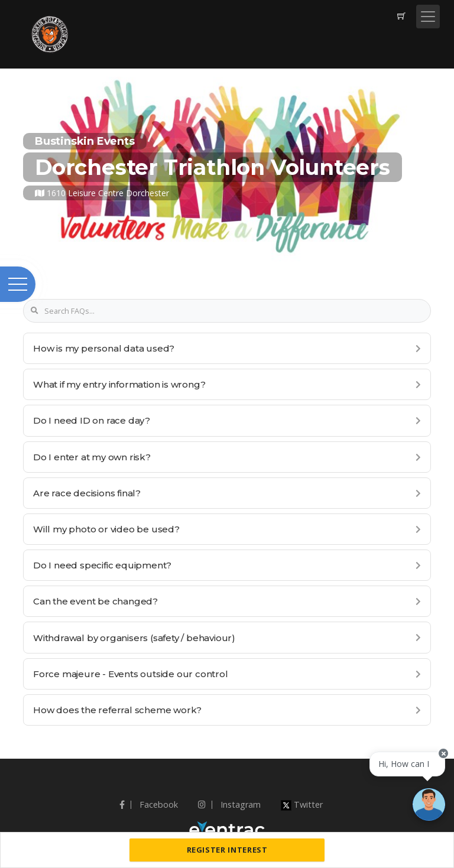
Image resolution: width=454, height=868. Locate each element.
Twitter (302, 804)
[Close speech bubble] (443, 753)
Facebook (149, 804)
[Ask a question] (429, 804)
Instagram (229, 804)
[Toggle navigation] (428, 17)
